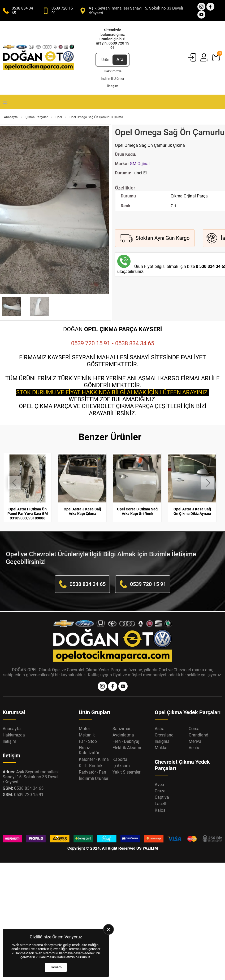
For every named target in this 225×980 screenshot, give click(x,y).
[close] (109, 929)
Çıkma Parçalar (37, 117)
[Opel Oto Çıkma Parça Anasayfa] (38, 58)
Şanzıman (122, 729)
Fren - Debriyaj (126, 741)
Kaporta (120, 759)
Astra (160, 729)
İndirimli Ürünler (112, 79)
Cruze (160, 791)
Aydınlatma (123, 735)
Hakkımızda (113, 71)
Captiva (162, 797)
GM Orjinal (140, 164)
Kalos (160, 810)
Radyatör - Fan (92, 772)
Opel (59, 117)
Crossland (164, 735)
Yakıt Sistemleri (127, 772)
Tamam (56, 967)
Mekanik (87, 735)
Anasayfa (11, 117)
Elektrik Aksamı (127, 748)
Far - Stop (88, 741)
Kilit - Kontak (91, 766)
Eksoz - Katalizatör (89, 750)
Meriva (195, 741)
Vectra (195, 748)
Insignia (162, 741)
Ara (120, 59)
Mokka (161, 748)
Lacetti (161, 804)
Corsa (194, 729)
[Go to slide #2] (39, 306)
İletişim (112, 86)
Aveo (159, 785)
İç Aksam (121, 766)
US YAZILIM (147, 848)
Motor (84, 729)
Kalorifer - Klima (94, 759)
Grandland (198, 735)
